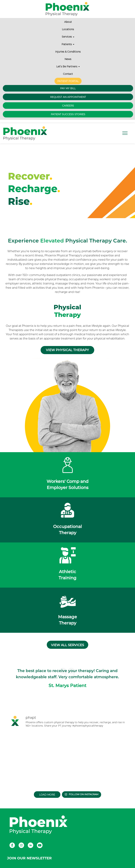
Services (68, 37)
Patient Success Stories (68, 114)
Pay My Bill (68, 88)
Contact (68, 74)
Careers (68, 106)
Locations (68, 29)
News (68, 59)
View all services (67, 645)
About (68, 22)
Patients (68, 44)
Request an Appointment (68, 97)
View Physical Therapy (67, 350)
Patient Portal (68, 81)
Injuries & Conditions (68, 52)
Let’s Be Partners (68, 66)
